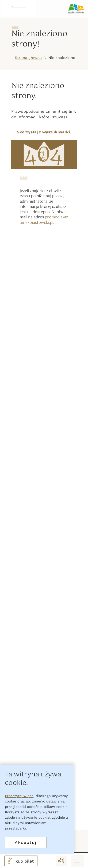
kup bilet (20, 861)
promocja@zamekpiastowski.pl (44, 220)
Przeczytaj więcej (20, 796)
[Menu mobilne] (77, 861)
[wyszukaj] (61, 861)
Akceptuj (26, 842)
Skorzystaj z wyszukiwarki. (44, 132)
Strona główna (28, 58)
